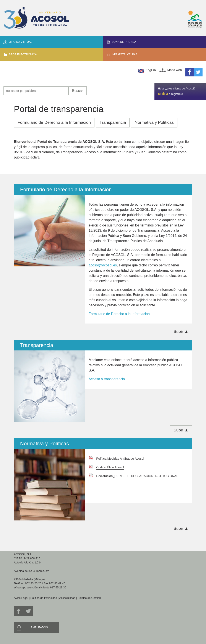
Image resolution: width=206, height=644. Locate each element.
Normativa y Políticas (154, 122)
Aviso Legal (21, 598)
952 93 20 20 (33, 583)
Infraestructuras (124, 54)
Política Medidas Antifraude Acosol (120, 459)
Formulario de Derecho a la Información (54, 122)
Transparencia (113, 122)
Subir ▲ (181, 331)
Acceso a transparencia (107, 379)
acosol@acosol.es (103, 265)
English (151, 70)
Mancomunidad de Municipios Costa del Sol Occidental (195, 19)
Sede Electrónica (23, 54)
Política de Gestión (89, 598)
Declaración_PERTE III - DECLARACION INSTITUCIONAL (137, 476)
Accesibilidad (67, 598)
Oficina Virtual (20, 42)
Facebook (190, 72)
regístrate (177, 94)
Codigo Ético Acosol (110, 467)
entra (163, 93)
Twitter (198, 72)
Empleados (39, 627)
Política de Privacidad (44, 598)
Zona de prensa (124, 42)
